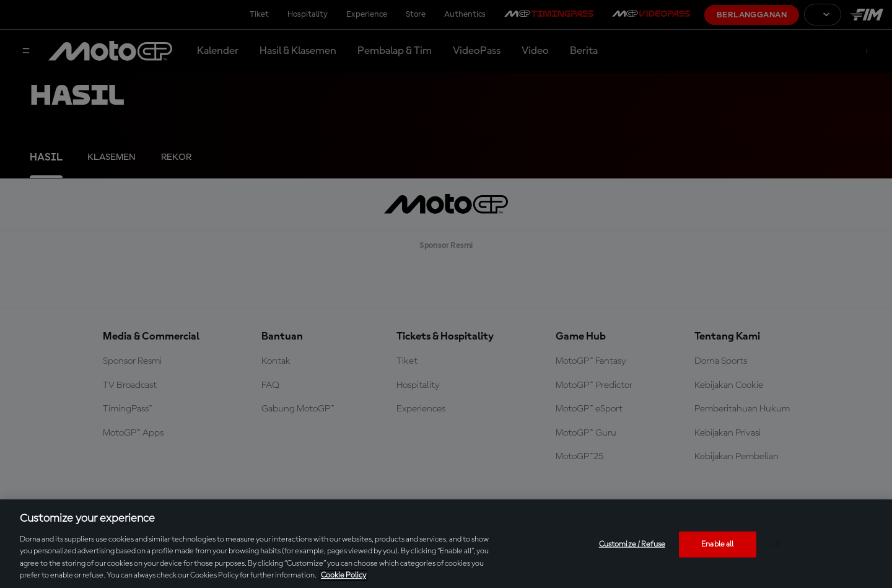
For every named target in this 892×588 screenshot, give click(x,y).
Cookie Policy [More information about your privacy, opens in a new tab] (343, 575)
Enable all (717, 544)
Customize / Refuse (632, 544)
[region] (446, 544)
